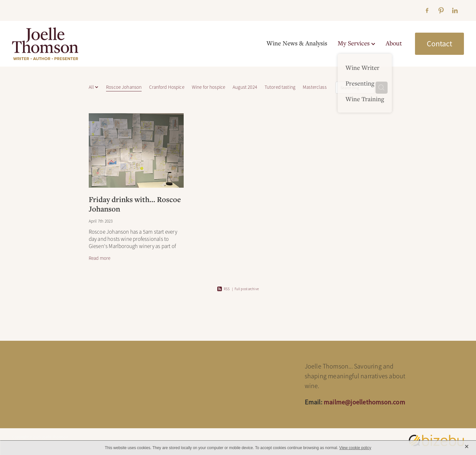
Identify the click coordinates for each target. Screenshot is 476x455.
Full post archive (247, 289)
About (394, 43)
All (92, 87)
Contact (439, 44)
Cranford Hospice (167, 87)
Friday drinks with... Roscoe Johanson (135, 204)
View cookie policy (355, 448)
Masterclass (315, 87)
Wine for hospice (208, 87)
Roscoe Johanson (124, 87)
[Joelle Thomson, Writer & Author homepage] (57, 44)
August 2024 (245, 87)
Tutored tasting (280, 87)
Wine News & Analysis (297, 43)
